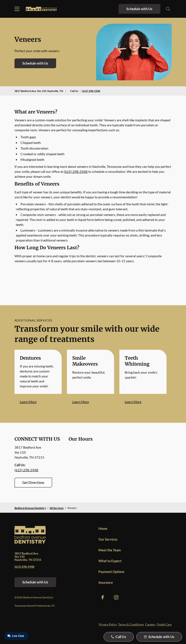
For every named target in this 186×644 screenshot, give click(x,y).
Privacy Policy (108, 624)
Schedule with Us (139, 9)
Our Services (108, 539)
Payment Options (111, 572)
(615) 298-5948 (91, 91)
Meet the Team (110, 550)
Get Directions (33, 483)
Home (103, 528)
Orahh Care (164, 624)
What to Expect (110, 561)
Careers (150, 624)
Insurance (106, 582)
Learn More (28, 402)
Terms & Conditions (131, 624)
